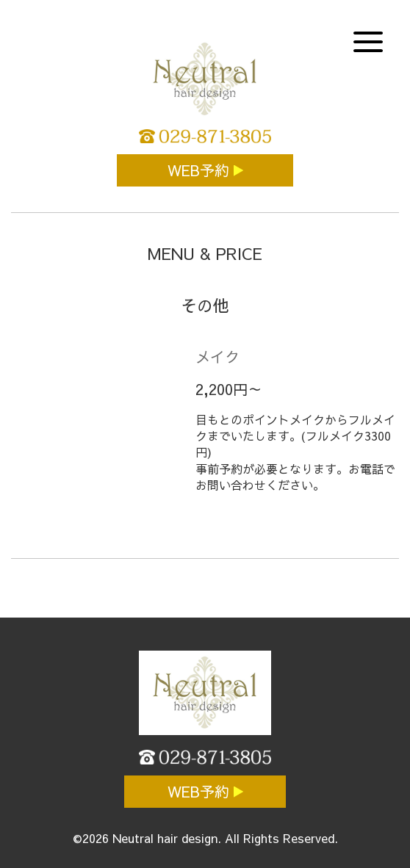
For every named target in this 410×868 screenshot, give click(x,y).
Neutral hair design (165, 838)
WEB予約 (201, 170)
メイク (217, 357)
